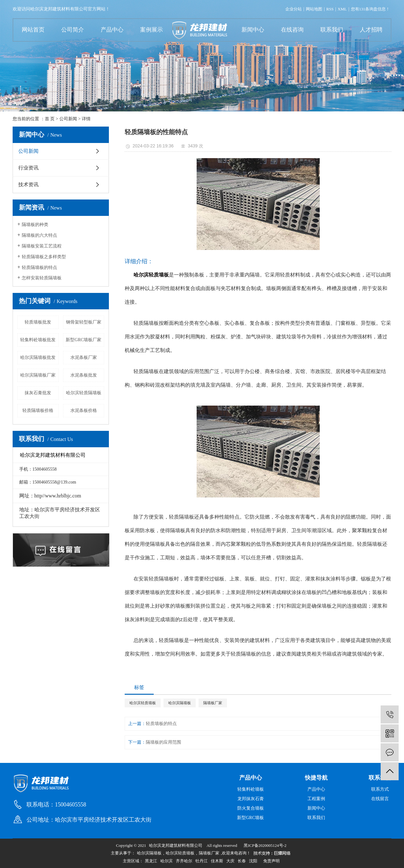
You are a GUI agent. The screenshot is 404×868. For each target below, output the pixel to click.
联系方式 (380, 789)
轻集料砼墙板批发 (38, 340)
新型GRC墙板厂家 (83, 340)
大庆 (230, 861)
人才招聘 (371, 30)
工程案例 (316, 799)
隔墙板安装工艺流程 (42, 246)
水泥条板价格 (84, 410)
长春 (242, 861)
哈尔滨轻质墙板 (143, 703)
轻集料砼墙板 (251, 789)
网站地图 (314, 9)
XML (342, 9)
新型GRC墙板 (250, 818)
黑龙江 (151, 861)
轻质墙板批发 (38, 322)
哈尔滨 (166, 861)
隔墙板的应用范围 (163, 742)
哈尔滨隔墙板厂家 (38, 375)
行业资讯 (28, 168)
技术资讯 (28, 184)
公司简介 (73, 30)
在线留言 (380, 799)
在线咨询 (292, 30)
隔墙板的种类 (35, 225)
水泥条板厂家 (84, 357)
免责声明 (271, 861)
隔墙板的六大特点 (39, 235)
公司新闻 (68, 119)
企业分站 (294, 9)
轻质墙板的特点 (161, 724)
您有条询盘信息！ (371, 9)
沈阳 (253, 861)
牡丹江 (202, 861)
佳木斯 (217, 861)
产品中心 (112, 30)
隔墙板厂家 (213, 703)
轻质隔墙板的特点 (39, 268)
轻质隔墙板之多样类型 (44, 257)
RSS (330, 9)
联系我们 (332, 30)
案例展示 (151, 30)
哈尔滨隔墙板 (180, 703)
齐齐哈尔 (184, 861)
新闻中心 (253, 30)
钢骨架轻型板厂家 (84, 322)
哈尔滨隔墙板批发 (38, 357)
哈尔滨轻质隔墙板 (84, 393)
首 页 (50, 119)
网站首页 (33, 30)
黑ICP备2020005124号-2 (265, 845)
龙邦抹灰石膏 (251, 799)
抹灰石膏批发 (38, 393)
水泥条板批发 (84, 375)
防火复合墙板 (251, 808)
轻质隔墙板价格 (38, 410)
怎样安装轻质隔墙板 (42, 278)
